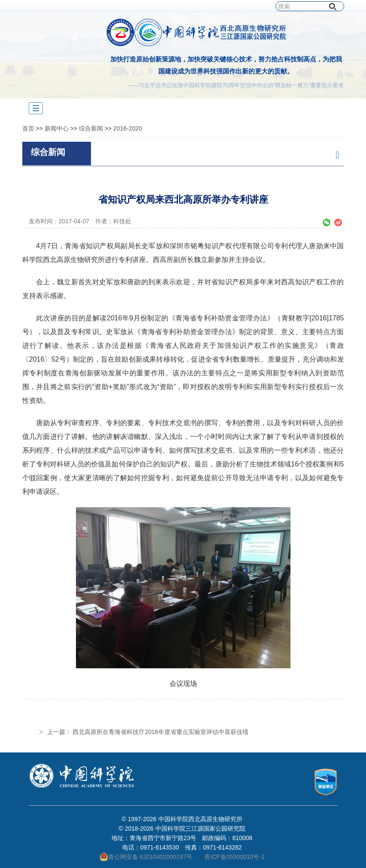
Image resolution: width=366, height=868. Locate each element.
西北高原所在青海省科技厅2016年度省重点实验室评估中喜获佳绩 (160, 732)
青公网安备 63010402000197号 (146, 857)
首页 (28, 128)
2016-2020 (128, 128)
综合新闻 (91, 128)
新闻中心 (57, 128)
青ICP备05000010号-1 (234, 857)
